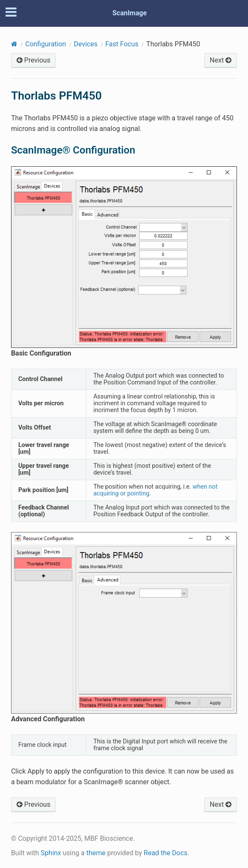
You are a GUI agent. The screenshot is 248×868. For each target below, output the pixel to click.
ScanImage (130, 13)
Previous (34, 60)
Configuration (46, 44)
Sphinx (51, 853)
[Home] (14, 44)
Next (221, 60)
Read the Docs (166, 853)
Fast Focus (122, 44)
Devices (86, 44)
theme (96, 853)
